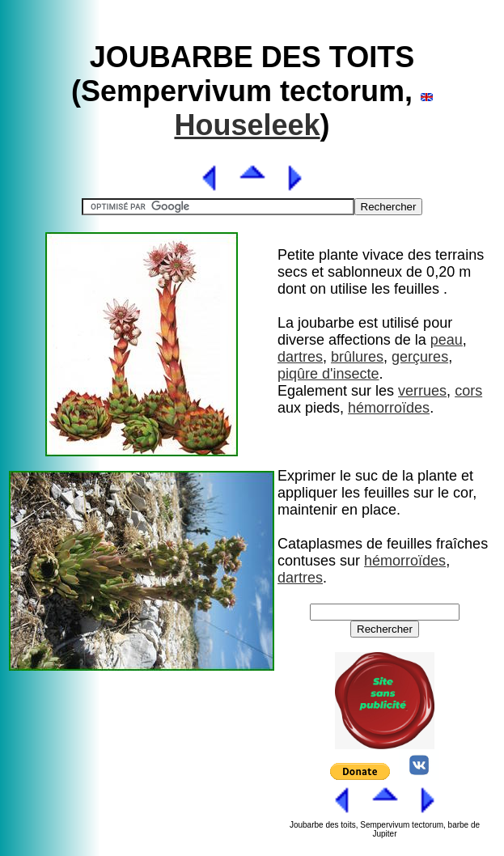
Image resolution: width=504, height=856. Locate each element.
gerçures (420, 357)
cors (468, 391)
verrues (422, 391)
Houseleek (247, 125)
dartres (300, 357)
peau (447, 340)
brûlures (357, 357)
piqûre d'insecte (328, 374)
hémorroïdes (389, 408)
